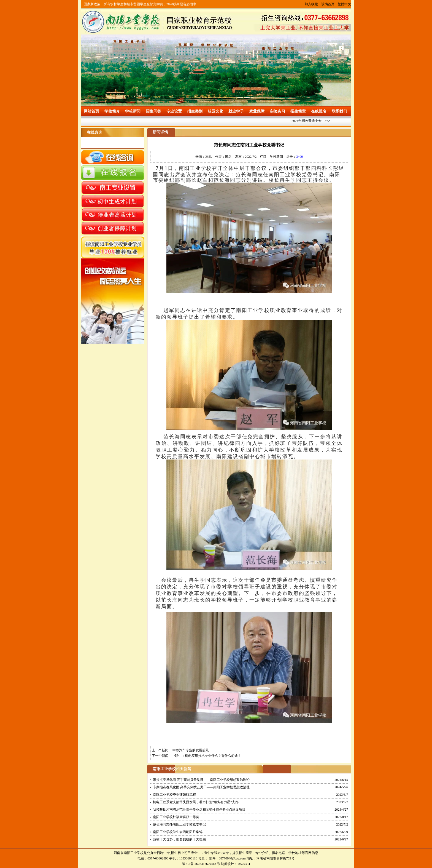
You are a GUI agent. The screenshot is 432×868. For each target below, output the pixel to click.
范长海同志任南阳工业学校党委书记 (179, 824)
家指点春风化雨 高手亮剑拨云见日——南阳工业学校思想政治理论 (201, 780)
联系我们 (339, 111)
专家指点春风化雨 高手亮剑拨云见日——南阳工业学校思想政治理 (201, 787)
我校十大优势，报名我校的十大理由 (179, 839)
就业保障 (257, 111)
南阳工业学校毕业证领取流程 (174, 795)
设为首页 (328, 4)
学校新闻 (133, 111)
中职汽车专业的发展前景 (190, 750)
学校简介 (112, 111)
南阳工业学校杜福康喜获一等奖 (176, 817)
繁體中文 (344, 4)
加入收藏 (311, 4)
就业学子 (236, 111)
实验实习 (277, 111)
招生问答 (153, 111)
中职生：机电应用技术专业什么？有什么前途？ (206, 756)
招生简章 (298, 111)
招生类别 (195, 111)
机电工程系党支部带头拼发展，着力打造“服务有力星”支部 (196, 802)
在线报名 (319, 111)
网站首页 (91, 111)
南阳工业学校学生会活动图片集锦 (178, 832)
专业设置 (174, 111)
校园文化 (215, 111)
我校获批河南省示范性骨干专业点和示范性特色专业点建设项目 (199, 810)
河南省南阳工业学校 (129, 853)
